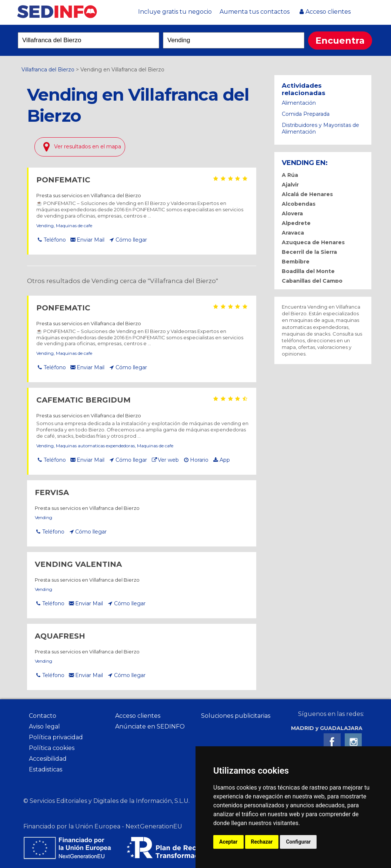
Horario (199, 460)
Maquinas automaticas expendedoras (95, 446)
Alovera (292, 213)
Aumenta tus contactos (255, 12)
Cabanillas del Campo (312, 281)
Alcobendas (299, 204)
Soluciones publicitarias (236, 716)
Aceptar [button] (228, 842)
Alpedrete (296, 223)
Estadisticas (46, 769)
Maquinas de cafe (74, 226)
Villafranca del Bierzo (48, 70)
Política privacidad (56, 737)
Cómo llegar (131, 240)
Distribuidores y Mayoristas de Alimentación (320, 128)
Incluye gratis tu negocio (175, 12)
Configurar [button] (298, 842)
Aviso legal (44, 726)
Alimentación (299, 103)
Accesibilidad (48, 759)
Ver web (168, 460)
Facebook (332, 742)
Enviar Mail (91, 240)
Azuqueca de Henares (313, 242)
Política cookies (52, 748)
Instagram (353, 742)
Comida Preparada (306, 114)
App (225, 460)
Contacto (43, 716)
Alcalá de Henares (307, 194)
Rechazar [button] (262, 842)
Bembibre (296, 262)
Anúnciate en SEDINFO (150, 726)
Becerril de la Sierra (309, 252)
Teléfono (55, 240)
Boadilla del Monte (308, 271)
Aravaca (293, 233)
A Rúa (290, 175)
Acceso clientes (328, 12)
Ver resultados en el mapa (88, 147)
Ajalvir (290, 185)
